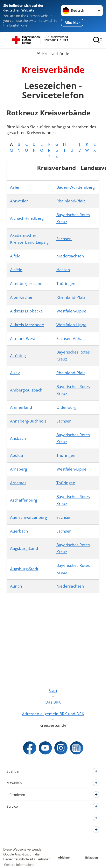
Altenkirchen (22, 297)
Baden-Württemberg (76, 187)
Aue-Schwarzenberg (29, 517)
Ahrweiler (19, 201)
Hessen (63, 270)
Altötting (18, 356)
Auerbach (19, 531)
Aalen (15, 187)
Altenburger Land (26, 284)
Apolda (17, 455)
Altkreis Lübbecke (26, 311)
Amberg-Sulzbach (26, 390)
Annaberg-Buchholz (28, 421)
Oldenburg (66, 407)
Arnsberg (19, 469)
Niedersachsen (70, 256)
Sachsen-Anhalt (71, 339)
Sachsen (64, 239)
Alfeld (15, 256)
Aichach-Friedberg (27, 218)
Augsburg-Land (24, 548)
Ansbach (18, 438)
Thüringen (66, 284)
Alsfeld (16, 270)
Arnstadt (18, 483)
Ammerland (21, 407)
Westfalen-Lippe (71, 311)
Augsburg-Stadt (24, 569)
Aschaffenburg (24, 500)
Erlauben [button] (92, 858)
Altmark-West (23, 339)
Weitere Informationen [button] (20, 865)
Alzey (15, 373)
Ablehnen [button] (65, 858)
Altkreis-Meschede (27, 325)
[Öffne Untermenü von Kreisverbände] (53, 53)
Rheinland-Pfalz (71, 201)
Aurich (16, 586)
